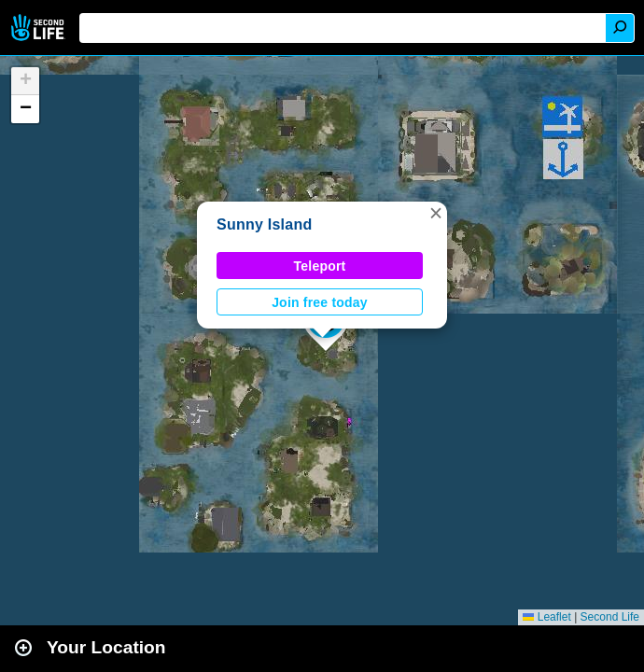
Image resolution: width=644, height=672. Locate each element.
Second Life (40, 28)
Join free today (320, 302)
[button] (436, 213)
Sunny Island (264, 224)
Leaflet (546, 617)
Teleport (320, 266)
